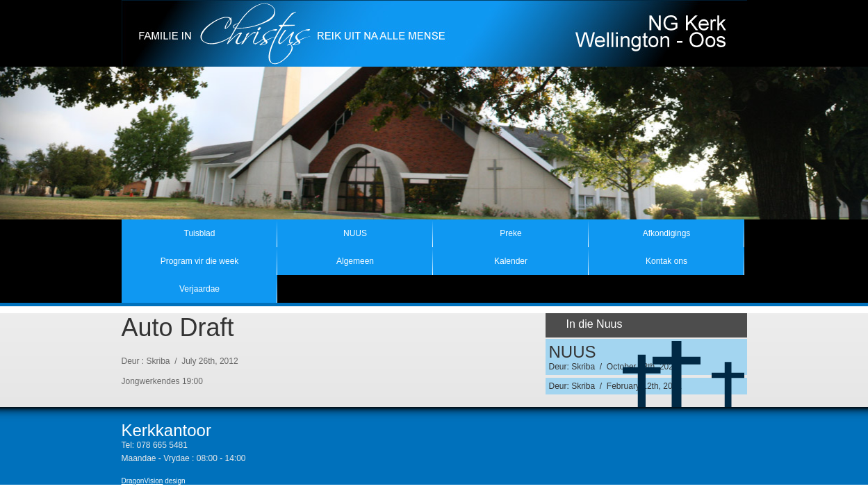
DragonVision (142, 481)
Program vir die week (200, 261)
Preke (510, 233)
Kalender (511, 261)
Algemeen (355, 261)
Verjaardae (199, 289)
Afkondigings (667, 233)
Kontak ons (666, 261)
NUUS (355, 233)
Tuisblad (200, 233)
